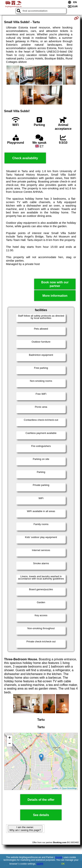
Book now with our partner (55, 284)
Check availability (25, 158)
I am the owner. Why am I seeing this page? (25, 829)
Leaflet (55, 788)
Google (59, 857)
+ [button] (9, 738)
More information (55, 296)
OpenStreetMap (69, 788)
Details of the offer (41, 800)
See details (41, 815)
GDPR (40, 864)
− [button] (9, 744)
